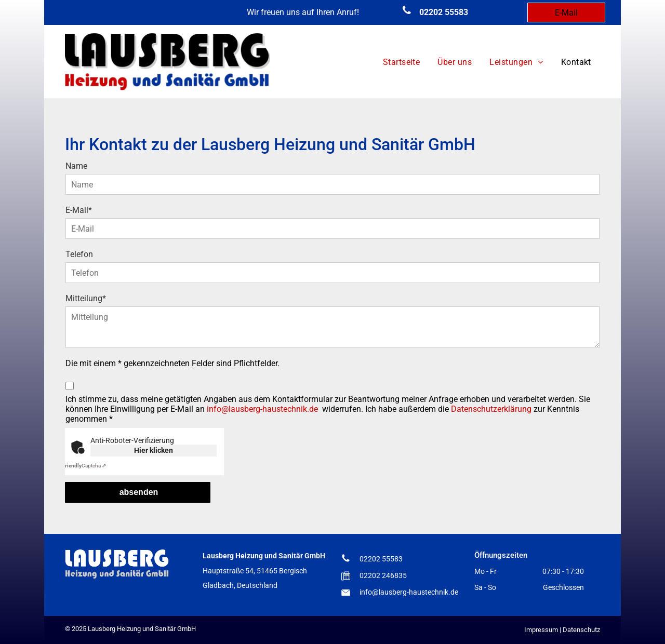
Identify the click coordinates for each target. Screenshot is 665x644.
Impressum (541, 630)
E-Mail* (79, 210)
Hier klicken (154, 450)
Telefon (79, 254)
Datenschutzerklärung (491, 409)
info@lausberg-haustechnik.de (262, 409)
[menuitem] (402, 62)
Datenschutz (581, 630)
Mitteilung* (86, 298)
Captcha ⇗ (84, 466)
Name (76, 166)
